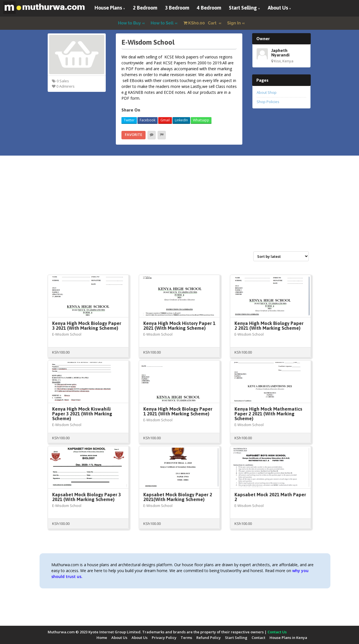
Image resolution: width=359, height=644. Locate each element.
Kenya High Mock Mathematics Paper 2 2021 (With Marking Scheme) (268, 414)
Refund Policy (209, 638)
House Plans (108, 8)
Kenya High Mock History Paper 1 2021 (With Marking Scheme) (179, 326)
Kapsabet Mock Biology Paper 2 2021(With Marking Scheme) (178, 497)
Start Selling (243, 8)
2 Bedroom (145, 8)
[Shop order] (281, 256)
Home (102, 638)
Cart (201, 23)
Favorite (134, 135)
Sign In (234, 23)
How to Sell (162, 23)
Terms (186, 638)
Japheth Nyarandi (280, 53)
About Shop (267, 92)
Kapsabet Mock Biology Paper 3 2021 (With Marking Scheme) (87, 497)
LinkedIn (181, 120)
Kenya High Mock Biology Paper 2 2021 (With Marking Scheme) (269, 326)
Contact (258, 638)
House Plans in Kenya (288, 638)
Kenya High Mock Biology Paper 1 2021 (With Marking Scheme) (178, 411)
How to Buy (130, 23)
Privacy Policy (164, 638)
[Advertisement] (179, 210)
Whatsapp (201, 120)
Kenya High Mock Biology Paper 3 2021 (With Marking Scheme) (87, 326)
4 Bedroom (209, 8)
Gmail (165, 120)
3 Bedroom (177, 8)
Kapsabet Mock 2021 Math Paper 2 (270, 497)
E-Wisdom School (67, 334)
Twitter (129, 120)
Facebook (148, 120)
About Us (278, 8)
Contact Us (277, 632)
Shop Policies (268, 102)
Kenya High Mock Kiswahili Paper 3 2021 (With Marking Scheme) (82, 414)
